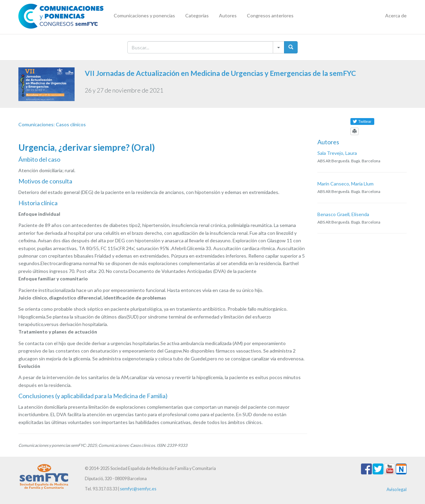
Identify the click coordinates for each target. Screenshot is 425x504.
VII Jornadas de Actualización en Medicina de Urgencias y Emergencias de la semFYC (220, 73)
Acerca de (396, 15)
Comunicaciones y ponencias (144, 15)
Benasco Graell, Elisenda (343, 214)
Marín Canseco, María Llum (345, 184)
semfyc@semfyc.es (138, 489)
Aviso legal (397, 490)
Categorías (197, 15)
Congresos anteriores (270, 15)
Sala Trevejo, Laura (337, 153)
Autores (228, 15)
